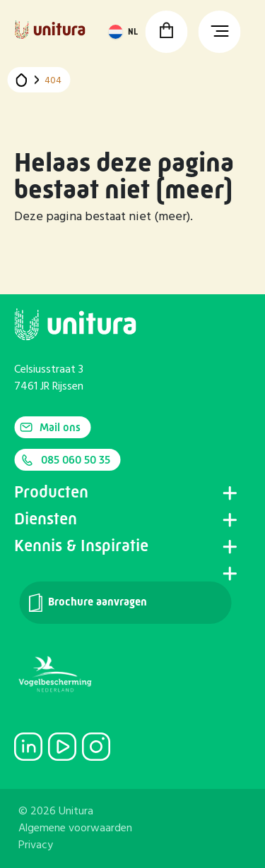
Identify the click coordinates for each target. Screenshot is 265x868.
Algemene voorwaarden (75, 828)
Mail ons (50, 427)
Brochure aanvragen (87, 603)
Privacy (36, 845)
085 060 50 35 (65, 460)
